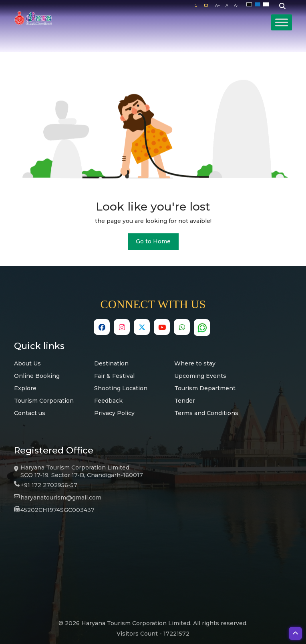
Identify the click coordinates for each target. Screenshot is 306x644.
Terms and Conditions (206, 413)
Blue (259, 5)
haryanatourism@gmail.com (61, 498)
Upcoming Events (200, 376)
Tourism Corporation (44, 401)
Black (251, 5)
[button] (295, 633)
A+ (217, 5)
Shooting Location (121, 388)
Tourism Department (205, 388)
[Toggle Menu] (282, 22)
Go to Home (153, 241)
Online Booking (37, 376)
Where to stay (195, 363)
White (267, 5)
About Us (27, 363)
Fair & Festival (114, 376)
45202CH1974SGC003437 (57, 510)
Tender (185, 401)
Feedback (108, 401)
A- (236, 5)
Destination (111, 363)
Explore (25, 388)
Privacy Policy (114, 413)
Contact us (30, 413)
